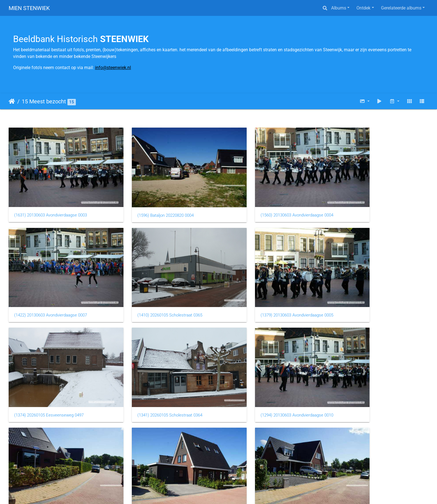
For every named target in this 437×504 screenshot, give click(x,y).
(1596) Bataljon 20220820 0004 (149, 204)
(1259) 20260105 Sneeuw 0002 (149, 471)
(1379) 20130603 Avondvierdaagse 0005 (158, 293)
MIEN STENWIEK (29, 8)
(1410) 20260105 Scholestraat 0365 (47, 293)
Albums (339, 8)
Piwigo (242, 492)
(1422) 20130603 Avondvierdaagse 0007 (372, 204)
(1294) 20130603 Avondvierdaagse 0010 (51, 382)
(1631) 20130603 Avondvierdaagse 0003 (51, 204)
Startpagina (12, 101)
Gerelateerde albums (401, 8)
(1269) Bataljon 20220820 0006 (42, 471)
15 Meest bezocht (44, 101)
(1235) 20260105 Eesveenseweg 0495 (263, 471)
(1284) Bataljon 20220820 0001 (149, 382)
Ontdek (363, 8)
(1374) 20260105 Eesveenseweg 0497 (263, 293)
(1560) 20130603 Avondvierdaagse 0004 (265, 204)
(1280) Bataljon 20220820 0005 (256, 382)
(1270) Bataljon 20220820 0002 (363, 382)
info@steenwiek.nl (113, 68)
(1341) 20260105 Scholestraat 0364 (368, 293)
